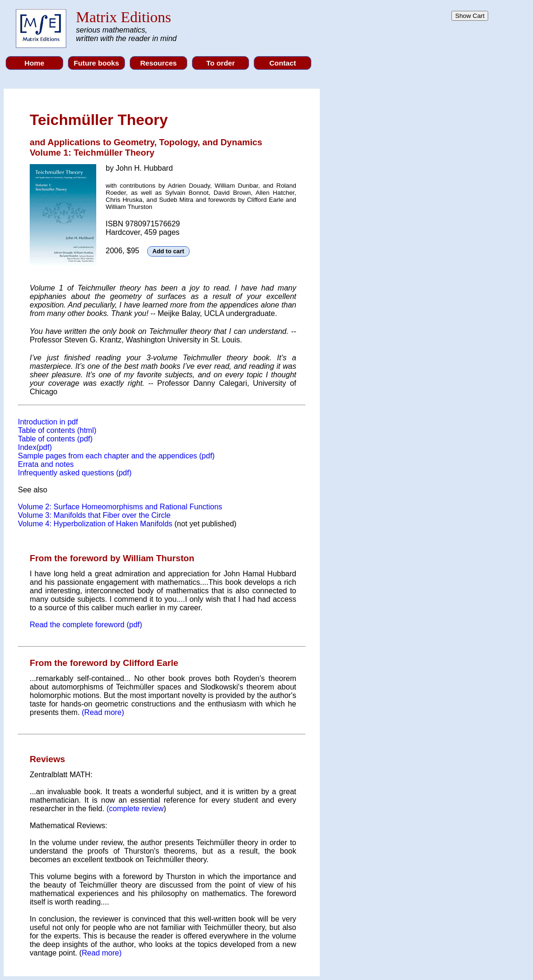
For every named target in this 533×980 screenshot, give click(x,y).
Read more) (101, 953)
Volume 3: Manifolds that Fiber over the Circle (94, 515)
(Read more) (103, 712)
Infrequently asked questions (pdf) (75, 473)
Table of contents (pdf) (55, 439)
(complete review (135, 809)
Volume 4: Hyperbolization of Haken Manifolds (95, 524)
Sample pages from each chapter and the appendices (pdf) (116, 456)
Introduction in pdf (48, 422)
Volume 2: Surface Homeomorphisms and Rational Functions (120, 507)
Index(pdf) (35, 447)
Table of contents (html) (57, 430)
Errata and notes (46, 464)
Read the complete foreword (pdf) (86, 625)
